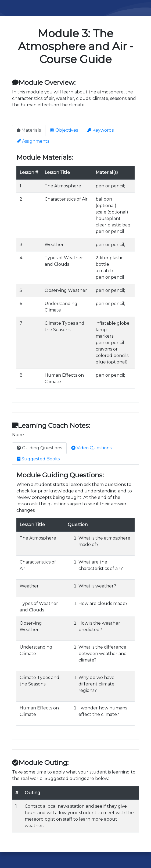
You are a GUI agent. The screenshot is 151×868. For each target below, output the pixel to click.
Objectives (64, 130)
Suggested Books (38, 459)
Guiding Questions (39, 448)
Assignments (33, 141)
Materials (29, 130)
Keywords (100, 130)
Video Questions (91, 448)
